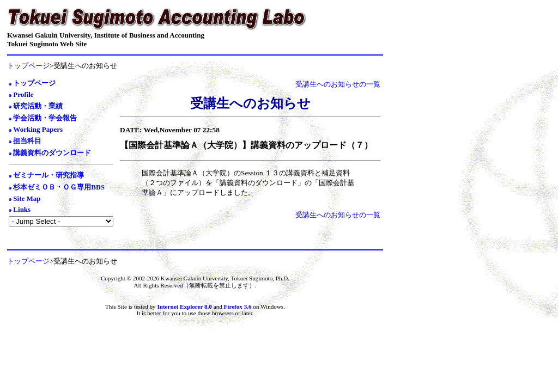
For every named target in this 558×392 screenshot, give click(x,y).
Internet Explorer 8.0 (184, 307)
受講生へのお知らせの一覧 (338, 84)
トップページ (28, 66)
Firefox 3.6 (239, 307)
